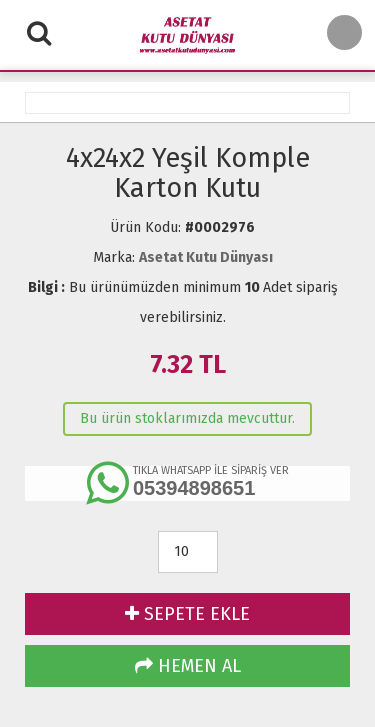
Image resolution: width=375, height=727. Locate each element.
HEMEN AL (188, 666)
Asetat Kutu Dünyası (206, 257)
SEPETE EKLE (187, 614)
